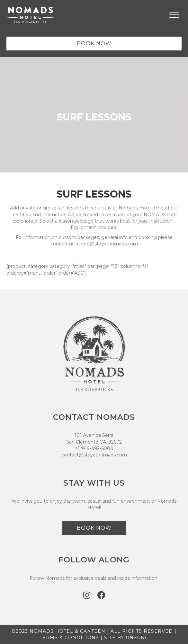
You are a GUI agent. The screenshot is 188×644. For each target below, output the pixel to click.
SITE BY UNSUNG (126, 638)
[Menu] (174, 15)
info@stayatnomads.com (110, 244)
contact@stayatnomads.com (94, 455)
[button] (87, 595)
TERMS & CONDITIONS (69, 638)
